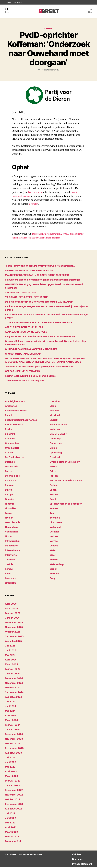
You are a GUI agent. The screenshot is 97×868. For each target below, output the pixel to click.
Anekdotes (11, 407)
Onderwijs (55, 439)
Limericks (10, 584)
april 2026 (11, 604)
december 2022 (14, 791)
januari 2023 (12, 786)
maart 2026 (11, 609)
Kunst (8, 574)
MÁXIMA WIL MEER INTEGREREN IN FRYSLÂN (29, 271)
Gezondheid (12, 528)
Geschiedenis (13, 523)
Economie (10, 481)
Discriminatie (12, 477)
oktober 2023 (13, 744)
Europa (9, 495)
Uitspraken (56, 523)
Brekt (14, 855)
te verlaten (34, 204)
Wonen (53, 570)
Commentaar (12, 444)
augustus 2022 (13, 809)
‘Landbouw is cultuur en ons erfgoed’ (25, 381)
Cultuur (9, 453)
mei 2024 (10, 712)
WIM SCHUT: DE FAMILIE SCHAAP (23, 354)
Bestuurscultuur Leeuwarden (21, 421)
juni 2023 (11, 763)
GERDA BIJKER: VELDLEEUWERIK (23, 372)
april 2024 (11, 716)
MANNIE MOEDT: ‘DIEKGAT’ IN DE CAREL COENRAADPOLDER (37, 276)
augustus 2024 (13, 698)
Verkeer (54, 537)
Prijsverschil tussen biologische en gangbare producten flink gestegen (43, 280)
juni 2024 (11, 707)
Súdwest (54, 509)
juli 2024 (10, 702)
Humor (9, 537)
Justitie (9, 565)
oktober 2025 (13, 632)
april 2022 (11, 828)
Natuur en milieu (59, 425)
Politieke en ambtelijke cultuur (66, 481)
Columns (10, 439)
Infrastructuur (13, 542)
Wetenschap (57, 565)
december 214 (13, 842)
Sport (53, 500)
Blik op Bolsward (14, 425)
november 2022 (14, 795)
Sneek (53, 491)
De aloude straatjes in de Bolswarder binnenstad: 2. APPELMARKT (40, 302)
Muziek (53, 421)
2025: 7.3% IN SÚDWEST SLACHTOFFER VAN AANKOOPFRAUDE (39, 323)
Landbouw (11, 579)
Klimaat (9, 570)
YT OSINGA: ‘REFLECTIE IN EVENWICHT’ (26, 298)
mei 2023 (10, 767)
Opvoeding (56, 453)
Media (53, 407)
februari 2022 (13, 837)
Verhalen (55, 532)
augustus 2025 (13, 642)
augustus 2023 (13, 753)
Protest (54, 486)
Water (53, 551)
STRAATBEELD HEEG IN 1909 (21, 293)
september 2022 (14, 805)
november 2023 (14, 739)
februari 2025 (13, 670)
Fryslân (9, 518)
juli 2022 (10, 814)
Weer (53, 556)
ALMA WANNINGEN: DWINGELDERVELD (26, 332)
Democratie (11, 467)
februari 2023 (13, 781)
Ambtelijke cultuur (15, 402)
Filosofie (10, 504)
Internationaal (13, 551)
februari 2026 (13, 614)
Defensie (10, 463)
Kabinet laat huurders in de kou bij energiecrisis (30, 376)
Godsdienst (11, 532)
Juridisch (10, 560)
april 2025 (11, 660)
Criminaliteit (12, 449)
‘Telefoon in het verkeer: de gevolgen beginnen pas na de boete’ (39, 367)
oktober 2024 (13, 688)
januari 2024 (12, 730)
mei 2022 (10, 823)
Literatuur (55, 402)
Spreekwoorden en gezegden (66, 504)
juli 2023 (10, 758)
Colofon (71, 855)
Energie (9, 486)
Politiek (48, 29)
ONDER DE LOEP (58, 435)
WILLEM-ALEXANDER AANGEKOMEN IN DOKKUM (31, 350)
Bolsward (10, 435)
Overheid (55, 458)
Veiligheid (55, 528)
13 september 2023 (50, 70)
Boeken (9, 430)
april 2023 (11, 772)
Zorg (52, 579)
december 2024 (14, 679)
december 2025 (14, 623)
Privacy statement (79, 864)
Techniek (55, 518)
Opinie (53, 449)
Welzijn (54, 560)
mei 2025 (10, 656)
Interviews (11, 556)
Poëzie (53, 467)
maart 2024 (11, 721)
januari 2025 (12, 674)
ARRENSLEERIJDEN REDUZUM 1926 (24, 328)
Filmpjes (10, 500)
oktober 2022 (13, 800)
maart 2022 (11, 833)
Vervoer (54, 542)
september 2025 (14, 637)
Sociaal (54, 495)
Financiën (10, 509)
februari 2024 (13, 725)
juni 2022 (10, 819)
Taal (52, 514)
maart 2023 (11, 777)
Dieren (9, 472)
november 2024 (14, 684)
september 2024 (14, 693)
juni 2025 (11, 651)
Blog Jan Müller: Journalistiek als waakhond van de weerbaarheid (40, 337)
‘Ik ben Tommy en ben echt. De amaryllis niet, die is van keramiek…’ (40, 266)
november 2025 (14, 628)
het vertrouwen (36, 193)
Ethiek (8, 491)
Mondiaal (55, 416)
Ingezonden (11, 546)
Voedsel (54, 546)
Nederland (55, 430)
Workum (54, 574)
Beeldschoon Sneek (16, 411)
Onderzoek (56, 444)
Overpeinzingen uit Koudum (65, 463)
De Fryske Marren (15, 458)
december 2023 (14, 735)
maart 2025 (11, 665)
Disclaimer (73, 860)
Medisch (54, 411)
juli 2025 (10, 646)
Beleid (8, 416)
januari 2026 (12, 618)
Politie (53, 472)
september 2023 (14, 749)
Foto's (8, 514)
